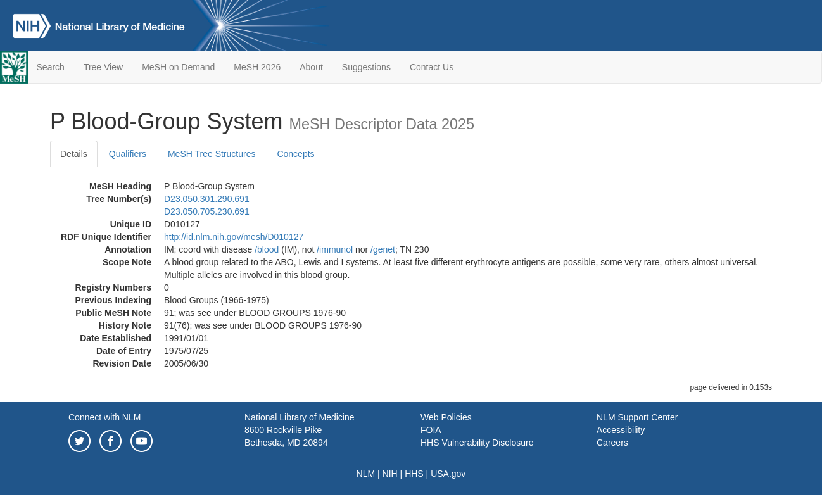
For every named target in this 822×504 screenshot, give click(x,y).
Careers (612, 443)
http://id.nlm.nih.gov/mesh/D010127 (234, 237)
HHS (414, 474)
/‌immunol (335, 249)
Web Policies (446, 417)
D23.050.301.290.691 (207, 199)
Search (51, 67)
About (311, 67)
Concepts (295, 154)
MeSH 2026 (257, 67)
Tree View (103, 67)
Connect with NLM (104, 417)
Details (74, 154)
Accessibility (621, 430)
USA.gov (448, 474)
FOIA (431, 430)
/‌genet (383, 249)
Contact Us (432, 67)
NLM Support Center (637, 417)
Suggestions (366, 67)
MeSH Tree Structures (212, 154)
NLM (366, 474)
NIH (390, 474)
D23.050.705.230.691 (207, 211)
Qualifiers (128, 154)
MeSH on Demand (178, 67)
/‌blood (267, 249)
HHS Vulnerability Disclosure (477, 443)
